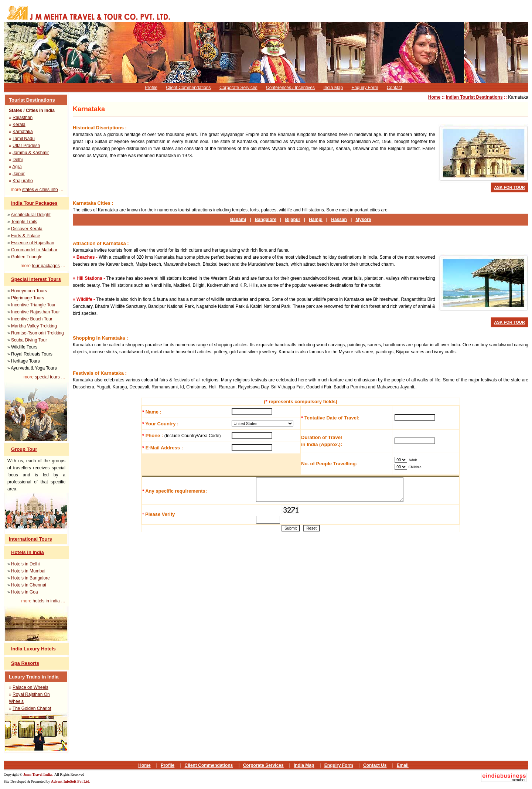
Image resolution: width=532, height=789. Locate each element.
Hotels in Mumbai (28, 571)
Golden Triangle (27, 257)
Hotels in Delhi (25, 564)
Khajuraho (23, 181)
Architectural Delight (30, 215)
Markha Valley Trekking (34, 326)
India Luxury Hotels (33, 649)
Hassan (339, 220)
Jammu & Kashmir (31, 153)
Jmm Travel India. (38, 774)
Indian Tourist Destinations (474, 97)
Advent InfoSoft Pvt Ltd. (71, 781)
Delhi (18, 160)
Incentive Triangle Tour (33, 305)
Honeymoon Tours (29, 291)
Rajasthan (23, 118)
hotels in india (46, 601)
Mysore (363, 220)
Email (403, 765)
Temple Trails (24, 222)
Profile (151, 88)
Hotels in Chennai (29, 585)
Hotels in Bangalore (30, 578)
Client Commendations (188, 88)
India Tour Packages (34, 203)
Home (434, 97)
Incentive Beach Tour (32, 319)
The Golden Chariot (32, 708)
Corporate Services (238, 88)
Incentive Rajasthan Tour (35, 312)
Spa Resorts (25, 663)
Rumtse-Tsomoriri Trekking (37, 333)
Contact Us (375, 765)
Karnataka (23, 132)
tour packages (46, 266)
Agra (17, 167)
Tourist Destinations (32, 100)
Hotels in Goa (25, 592)
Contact (394, 88)
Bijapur (292, 220)
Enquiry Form (365, 88)
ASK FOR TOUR (509, 187)
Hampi (316, 220)
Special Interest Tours (36, 279)
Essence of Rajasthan (33, 243)
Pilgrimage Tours (28, 298)
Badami (238, 220)
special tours (47, 377)
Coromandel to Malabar (34, 250)
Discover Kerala (27, 229)
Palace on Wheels (30, 687)
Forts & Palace (26, 236)
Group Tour (24, 449)
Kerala (19, 125)
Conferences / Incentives (290, 88)
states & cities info (40, 190)
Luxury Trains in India (34, 677)
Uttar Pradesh (26, 146)
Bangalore (265, 220)
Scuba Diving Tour (29, 340)
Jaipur (19, 174)
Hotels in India (28, 552)
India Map (333, 88)
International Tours (30, 539)
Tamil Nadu (24, 139)
